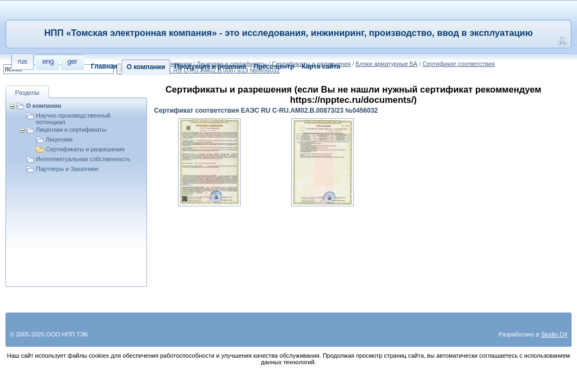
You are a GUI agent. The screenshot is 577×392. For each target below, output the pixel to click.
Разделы (27, 93)
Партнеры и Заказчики (67, 169)
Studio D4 (554, 334)
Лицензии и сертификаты (71, 130)
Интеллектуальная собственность (83, 159)
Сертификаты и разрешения (85, 149)
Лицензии (59, 139)
